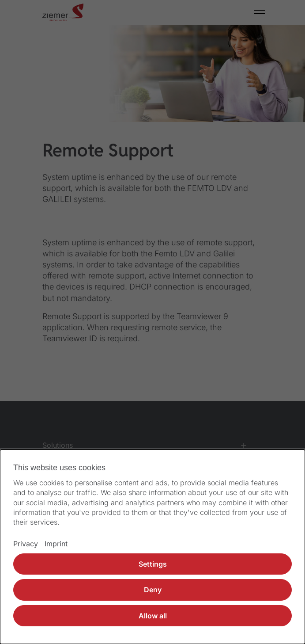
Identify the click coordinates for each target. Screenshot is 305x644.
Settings (153, 564)
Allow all (153, 616)
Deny (153, 590)
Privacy (26, 544)
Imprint (56, 544)
